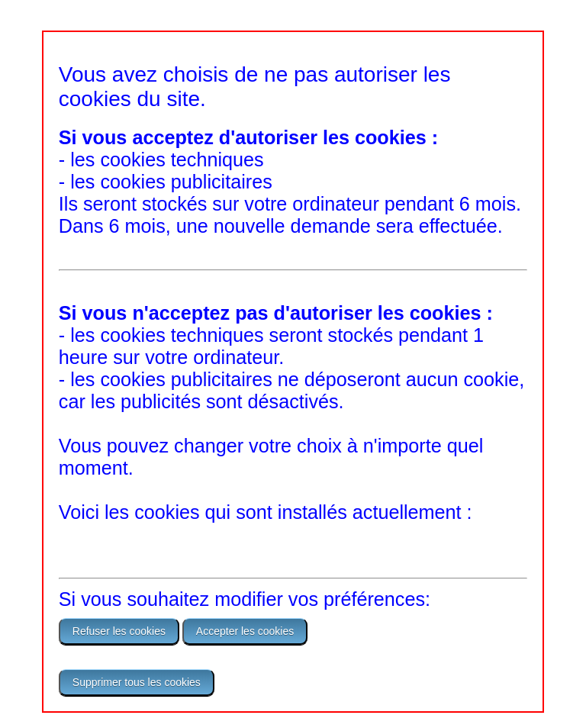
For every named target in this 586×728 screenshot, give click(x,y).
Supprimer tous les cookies (137, 682)
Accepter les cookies (245, 631)
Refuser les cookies (119, 631)
